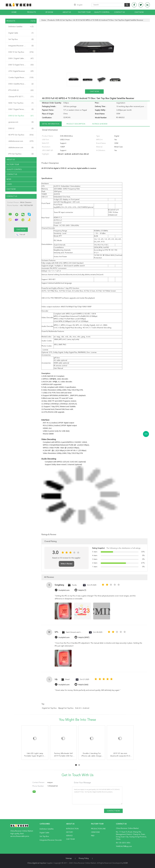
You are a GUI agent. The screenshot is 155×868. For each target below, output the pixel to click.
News (9, 179)
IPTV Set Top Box (21, 154)
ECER (126, 863)
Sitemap (69, 858)
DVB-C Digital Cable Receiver (21, 58)
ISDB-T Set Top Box (21, 103)
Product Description (76, 124)
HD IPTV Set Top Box (21, 135)
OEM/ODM (95, 832)
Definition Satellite (21, 27)
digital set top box (49, 708)
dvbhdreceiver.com (21, 141)
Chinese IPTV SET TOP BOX (21, 97)
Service (69, 836)
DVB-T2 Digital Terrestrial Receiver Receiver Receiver (22, 65)
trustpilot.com (64, 590)
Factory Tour (84, 12)
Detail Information (51, 124)
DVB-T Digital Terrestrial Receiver (21, 109)
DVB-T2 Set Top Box (21, 52)
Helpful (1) (82, 590)
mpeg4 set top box (66, 708)
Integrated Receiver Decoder (21, 46)
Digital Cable (21, 33)
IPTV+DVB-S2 (21, 90)
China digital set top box (37, 863)
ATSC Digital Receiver (21, 71)
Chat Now (139, 12)
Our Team (70, 839)
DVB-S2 (21, 128)
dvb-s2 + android (82, 708)
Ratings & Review (100, 124)
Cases (9, 184)
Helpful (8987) (84, 637)
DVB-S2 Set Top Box (21, 116)
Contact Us (119, 12)
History (69, 832)
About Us (67, 12)
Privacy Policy (84, 858)
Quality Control (102, 12)
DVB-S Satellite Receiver (21, 84)
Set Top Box (21, 39)
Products (32, 12)
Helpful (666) (83, 685)
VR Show (49, 12)
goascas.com (21, 122)
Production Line (98, 829)
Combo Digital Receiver (21, 78)
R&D (93, 836)
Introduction (72, 829)
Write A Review (66, 564)
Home (14, 12)
